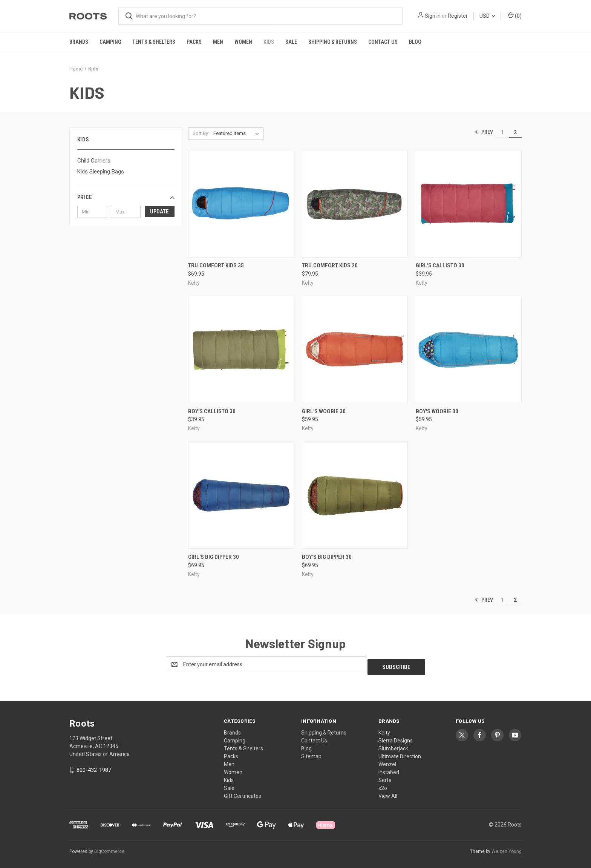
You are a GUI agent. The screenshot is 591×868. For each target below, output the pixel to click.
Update (159, 212)
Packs (194, 42)
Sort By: (201, 133)
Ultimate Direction (400, 754)
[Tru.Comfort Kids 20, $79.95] (355, 204)
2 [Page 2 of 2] (515, 132)
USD (487, 16)
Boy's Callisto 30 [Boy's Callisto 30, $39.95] (212, 411)
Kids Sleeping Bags (101, 172)
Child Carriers (94, 161)
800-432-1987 (94, 767)
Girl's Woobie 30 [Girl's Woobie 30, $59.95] (324, 411)
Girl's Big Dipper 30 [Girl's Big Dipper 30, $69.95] (214, 557)
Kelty (384, 730)
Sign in (433, 16)
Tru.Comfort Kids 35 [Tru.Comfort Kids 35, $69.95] (216, 265)
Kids (269, 42)
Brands (79, 42)
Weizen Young (507, 849)
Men (218, 42)
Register (458, 16)
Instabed (389, 770)
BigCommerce (109, 849)
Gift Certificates (243, 793)
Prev (484, 132)
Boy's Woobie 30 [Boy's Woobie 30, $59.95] (437, 411)
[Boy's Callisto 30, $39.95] (241, 349)
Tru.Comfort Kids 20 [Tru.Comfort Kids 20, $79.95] (330, 265)
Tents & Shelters (154, 42)
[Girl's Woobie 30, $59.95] (355, 349)
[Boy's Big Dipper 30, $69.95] (355, 495)
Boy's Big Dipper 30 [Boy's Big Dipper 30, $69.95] (327, 557)
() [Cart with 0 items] (515, 15)
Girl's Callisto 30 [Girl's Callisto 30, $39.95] (440, 265)
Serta (385, 778)
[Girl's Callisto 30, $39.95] (469, 204)
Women (243, 42)
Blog (415, 42)
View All (388, 793)
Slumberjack (393, 746)
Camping (110, 42)
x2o (383, 785)
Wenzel (387, 762)
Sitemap (311, 754)
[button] (126, 197)
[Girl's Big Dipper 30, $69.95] (241, 495)
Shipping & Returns (333, 42)
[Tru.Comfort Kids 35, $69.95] (241, 204)
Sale (291, 42)
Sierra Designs (396, 738)
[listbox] (238, 133)
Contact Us (383, 42)
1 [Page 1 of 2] (502, 132)
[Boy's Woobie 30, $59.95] (469, 349)
